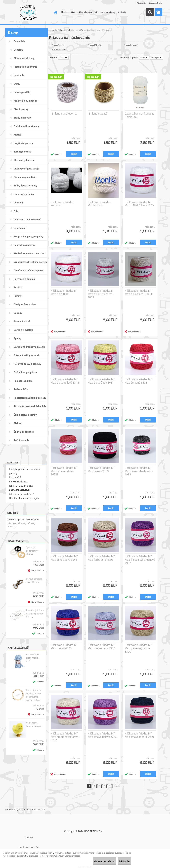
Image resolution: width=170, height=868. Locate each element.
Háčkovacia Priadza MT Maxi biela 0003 (64, 292)
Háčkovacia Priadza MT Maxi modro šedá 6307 (101, 647)
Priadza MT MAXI (95, 45)
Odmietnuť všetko (96, 861)
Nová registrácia (155, 3)
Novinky (65, 12)
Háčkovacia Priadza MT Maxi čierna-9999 (101, 469)
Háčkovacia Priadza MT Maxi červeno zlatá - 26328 (64, 471)
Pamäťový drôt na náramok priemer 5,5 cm (35, 614)
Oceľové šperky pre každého (23, 519)
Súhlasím (121, 861)
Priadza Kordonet (131, 45)
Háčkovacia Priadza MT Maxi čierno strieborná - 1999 (139, 471)
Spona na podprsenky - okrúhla (33, 551)
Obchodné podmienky (105, 12)
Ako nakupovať (86, 12)
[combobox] (144, 58)
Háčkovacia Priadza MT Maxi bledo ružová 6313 (65, 381)
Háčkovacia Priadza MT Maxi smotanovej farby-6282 (65, 737)
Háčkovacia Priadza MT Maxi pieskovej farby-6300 (138, 648)
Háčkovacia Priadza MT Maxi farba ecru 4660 (101, 558)
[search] (150, 12)
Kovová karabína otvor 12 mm (34, 580)
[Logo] (28, 12)
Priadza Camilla (58, 45)
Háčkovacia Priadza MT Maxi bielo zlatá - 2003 (138, 292)
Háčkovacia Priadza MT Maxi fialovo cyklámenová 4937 (140, 560)
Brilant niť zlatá (98, 114)
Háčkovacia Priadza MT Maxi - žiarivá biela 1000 (139, 204)
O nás (74, 12)
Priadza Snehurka (59, 49)
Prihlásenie (141, 3)
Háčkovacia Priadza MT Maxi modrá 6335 (64, 647)
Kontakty (122, 12)
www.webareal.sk (36, 809)
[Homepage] (55, 12)
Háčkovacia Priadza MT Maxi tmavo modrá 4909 (139, 735)
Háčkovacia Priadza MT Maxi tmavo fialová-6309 (103, 735)
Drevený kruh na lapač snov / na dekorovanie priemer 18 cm (34, 695)
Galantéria (62, 30)
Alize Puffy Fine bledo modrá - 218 (34, 658)
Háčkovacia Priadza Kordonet (62, 204)
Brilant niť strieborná (64, 114)
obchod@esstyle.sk (20, 490)
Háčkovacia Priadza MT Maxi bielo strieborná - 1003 (101, 294)
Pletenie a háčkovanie (79, 30)
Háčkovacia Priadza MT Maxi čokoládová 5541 (64, 558)
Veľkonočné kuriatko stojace (34, 724)
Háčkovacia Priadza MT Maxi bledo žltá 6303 (101, 381)
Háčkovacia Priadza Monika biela (99, 204)
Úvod (53, 30)
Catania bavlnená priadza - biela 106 (139, 115)
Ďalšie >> (119, 786)
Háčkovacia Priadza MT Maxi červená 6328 (138, 381)
